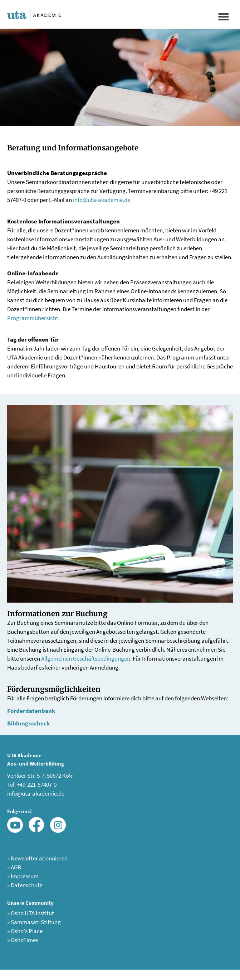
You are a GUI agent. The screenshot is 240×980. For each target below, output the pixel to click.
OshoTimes (23, 940)
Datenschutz (25, 885)
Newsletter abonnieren (37, 858)
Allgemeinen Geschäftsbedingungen (86, 658)
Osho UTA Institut (31, 913)
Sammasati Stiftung (34, 922)
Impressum (23, 876)
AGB (14, 867)
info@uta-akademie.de (102, 200)
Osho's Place (25, 931)
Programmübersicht (33, 318)
